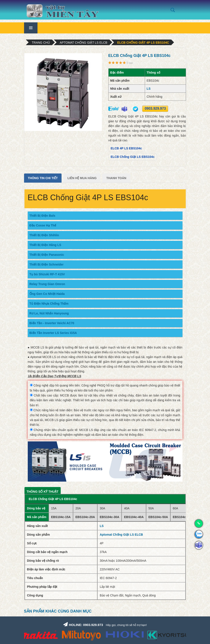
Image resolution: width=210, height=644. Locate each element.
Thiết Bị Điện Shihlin (44, 235)
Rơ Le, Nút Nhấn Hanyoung (49, 313)
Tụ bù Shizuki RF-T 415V (47, 274)
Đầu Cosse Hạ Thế (43, 225)
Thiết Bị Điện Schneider (47, 264)
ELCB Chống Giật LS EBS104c (133, 157)
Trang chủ (41, 43)
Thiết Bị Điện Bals (42, 216)
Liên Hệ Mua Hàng (82, 178)
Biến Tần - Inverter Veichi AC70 (52, 323)
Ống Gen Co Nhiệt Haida (47, 294)
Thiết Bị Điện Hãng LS (45, 245)
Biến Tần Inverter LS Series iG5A (53, 333)
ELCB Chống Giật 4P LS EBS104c (143, 43)
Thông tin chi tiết (43, 178)
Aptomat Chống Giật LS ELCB (84, 43)
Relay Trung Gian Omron (47, 284)
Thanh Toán (116, 178)
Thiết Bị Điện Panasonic (47, 255)
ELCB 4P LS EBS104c (126, 148)
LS (149, 89)
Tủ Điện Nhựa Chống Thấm (49, 304)
